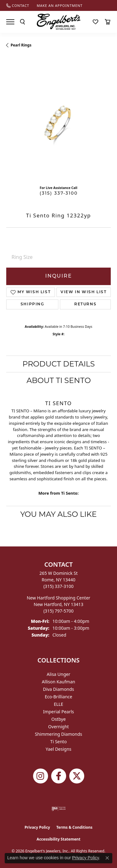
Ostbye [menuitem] (58, 719)
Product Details (59, 364)
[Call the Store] (58, 586)
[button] (22, 22)
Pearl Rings (21, 45)
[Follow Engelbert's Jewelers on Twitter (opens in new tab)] (77, 776)
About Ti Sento (59, 380)
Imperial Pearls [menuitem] (58, 712)
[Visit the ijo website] (58, 808)
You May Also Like (58, 514)
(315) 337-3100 (59, 194)
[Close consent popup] (107, 858)
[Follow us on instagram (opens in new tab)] (41, 776)
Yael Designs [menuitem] (58, 749)
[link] (18, 5)
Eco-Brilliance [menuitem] (59, 697)
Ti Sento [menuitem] (58, 742)
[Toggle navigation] (10, 22)
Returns (85, 304)
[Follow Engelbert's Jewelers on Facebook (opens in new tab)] (59, 776)
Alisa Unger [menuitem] (59, 674)
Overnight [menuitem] (58, 727)
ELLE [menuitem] (58, 704)
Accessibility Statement (58, 839)
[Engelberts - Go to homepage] (59, 22)
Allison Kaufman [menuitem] (58, 682)
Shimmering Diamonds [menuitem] (59, 734)
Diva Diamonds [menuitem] (59, 689)
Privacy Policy (37, 827)
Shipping (32, 304)
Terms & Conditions (74, 827)
